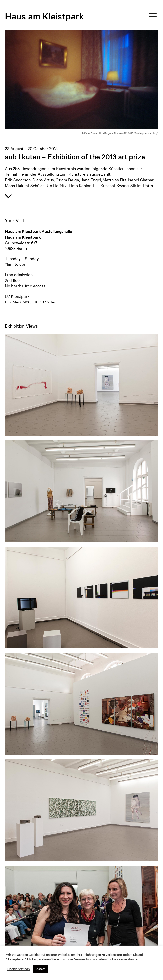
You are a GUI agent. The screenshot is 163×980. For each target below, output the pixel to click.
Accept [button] (41, 969)
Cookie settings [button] (19, 969)
